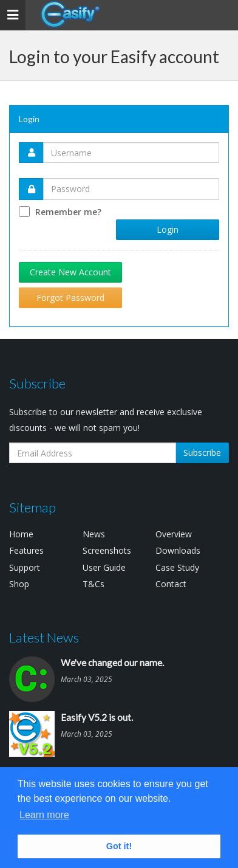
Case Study (177, 567)
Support (25, 567)
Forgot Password (70, 298)
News (94, 534)
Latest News (44, 637)
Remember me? (68, 212)
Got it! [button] (119, 846)
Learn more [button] (44, 815)
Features (26, 550)
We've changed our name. (112, 663)
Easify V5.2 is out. (97, 717)
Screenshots (107, 550)
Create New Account (70, 272)
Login (168, 229)
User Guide (104, 567)
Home (21, 534)
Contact (171, 584)
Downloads (178, 550)
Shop (19, 584)
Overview (174, 534)
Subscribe (202, 453)
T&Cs (93, 584)
